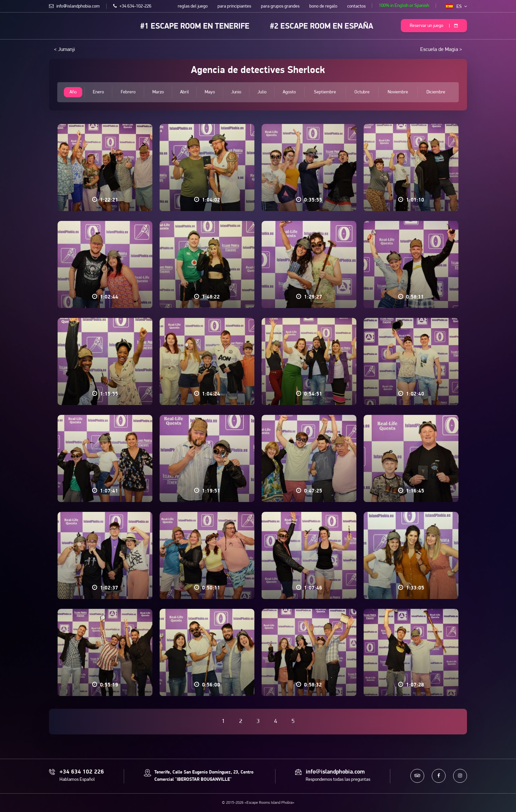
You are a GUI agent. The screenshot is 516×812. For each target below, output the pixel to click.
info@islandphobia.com (74, 6)
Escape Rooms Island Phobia (54, 25)
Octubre (362, 92)
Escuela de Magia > (441, 50)
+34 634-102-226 (132, 6)
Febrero (128, 92)
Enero (98, 92)
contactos (356, 6)
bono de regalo (323, 6)
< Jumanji (64, 50)
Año (73, 92)
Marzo (158, 92)
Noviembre (398, 92)
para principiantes (234, 6)
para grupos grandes (280, 6)
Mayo (210, 92)
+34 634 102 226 (82, 772)
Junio (236, 92)
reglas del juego (193, 6)
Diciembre (436, 92)
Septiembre (325, 92)
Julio (262, 92)
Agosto (290, 92)
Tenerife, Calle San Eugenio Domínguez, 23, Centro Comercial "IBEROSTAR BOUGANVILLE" (204, 776)
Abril (184, 92)
